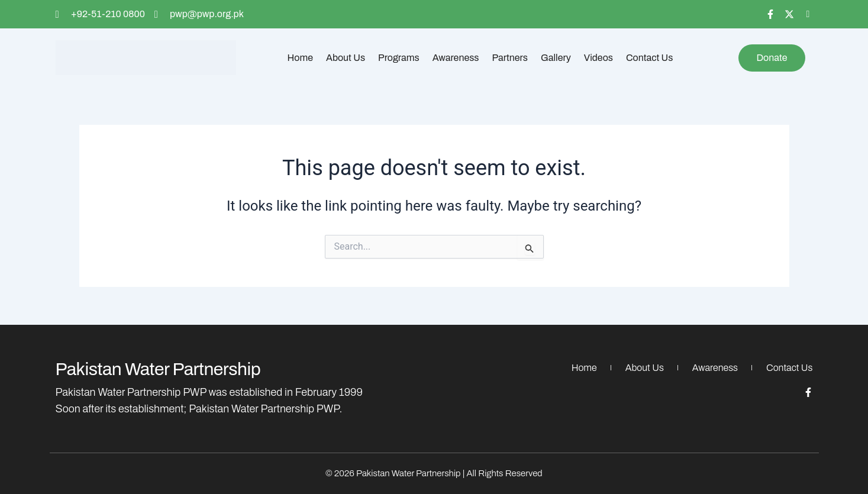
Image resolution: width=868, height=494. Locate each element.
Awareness (456, 58)
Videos (598, 58)
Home (300, 58)
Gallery (556, 58)
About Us (346, 58)
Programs (399, 58)
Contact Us (650, 58)
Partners (510, 58)
